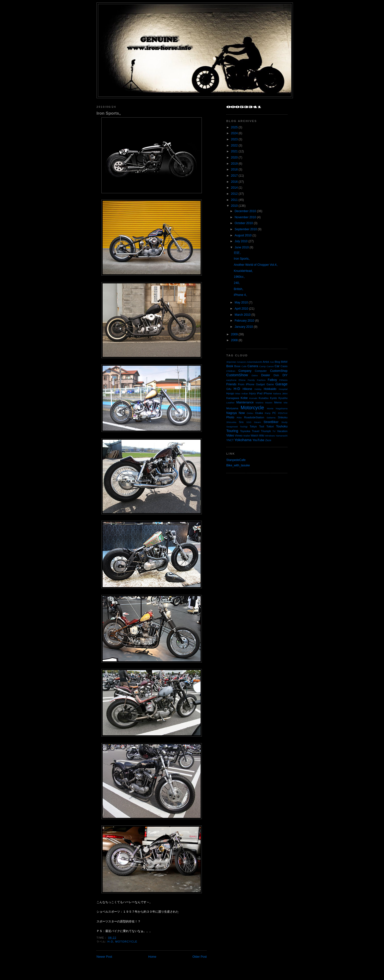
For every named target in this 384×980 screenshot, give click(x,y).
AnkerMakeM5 (254, 362)
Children (231, 371)
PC (274, 413)
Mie (286, 403)
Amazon (241, 362)
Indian (245, 393)
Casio (284, 366)
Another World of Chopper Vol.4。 (257, 265)
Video (230, 436)
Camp (263, 366)
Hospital (283, 389)
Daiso (255, 375)
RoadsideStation (254, 417)
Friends (231, 384)
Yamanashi (282, 436)
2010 (234, 206)
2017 (234, 176)
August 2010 (243, 235)
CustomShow (237, 375)
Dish (276, 375)
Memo (278, 402)
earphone (231, 380)
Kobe (244, 398)
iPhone (268, 393)
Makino (260, 403)
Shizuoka (231, 422)
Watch (255, 436)
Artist (266, 362)
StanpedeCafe (236, 460)
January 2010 (244, 327)
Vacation (282, 431)
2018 (234, 169)
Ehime (242, 380)
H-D (110, 942)
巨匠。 (238, 253)
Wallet (247, 436)
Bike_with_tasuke (238, 465)
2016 (234, 182)
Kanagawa (233, 398)
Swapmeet (232, 427)
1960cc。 (240, 277)
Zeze (268, 440)
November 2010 (245, 217)
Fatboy (272, 380)
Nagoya (232, 413)
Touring (232, 431)
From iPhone (246, 384)
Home (152, 957)
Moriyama (232, 408)
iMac (238, 393)
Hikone (247, 389)
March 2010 (243, 315)
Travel (255, 431)
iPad (260, 393)
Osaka (259, 413)
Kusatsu (264, 398)
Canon (270, 366)
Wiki (262, 436)
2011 (234, 200)
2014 (234, 188)
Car (277, 366)
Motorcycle (126, 942)
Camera (253, 366)
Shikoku (283, 417)
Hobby (258, 389)
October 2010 (244, 223)
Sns (241, 422)
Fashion (261, 380)
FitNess (283, 380)
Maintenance (245, 402)
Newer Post (104, 957)
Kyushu (283, 398)
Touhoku (282, 426)
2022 (234, 145)
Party (268, 413)
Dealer (265, 375)
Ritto (239, 417)
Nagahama (282, 408)
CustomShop (279, 371)
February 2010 (244, 321)
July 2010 (241, 241)
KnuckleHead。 (244, 271)
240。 (238, 283)
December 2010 (245, 211)
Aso (272, 362)
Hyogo (230, 393)
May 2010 (241, 302)
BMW (284, 362)
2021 (234, 151)
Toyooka (245, 431)
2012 (234, 194)
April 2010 (241, 309)
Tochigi (244, 427)
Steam (258, 422)
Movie (270, 408)
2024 (234, 133)
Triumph (266, 431)
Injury (252, 393)
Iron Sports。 (110, 113)
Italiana (277, 393)
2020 (234, 157)
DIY (285, 375)
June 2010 (242, 247)
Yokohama (243, 440)
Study (284, 422)
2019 (234, 164)
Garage (282, 384)
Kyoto (274, 398)
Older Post (200, 957)
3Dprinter (231, 362)
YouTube (258, 440)
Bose (237, 366)
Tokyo (253, 426)
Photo (230, 417)
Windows (270, 436)
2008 (234, 340)
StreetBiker (271, 422)
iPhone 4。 (241, 295)
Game (270, 384)
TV (274, 431)
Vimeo (239, 436)
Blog (277, 362)
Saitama (271, 417)
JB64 (285, 393)
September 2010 (246, 229)
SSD (249, 422)
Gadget (260, 384)
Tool (262, 426)
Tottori (270, 426)
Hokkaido (270, 389)
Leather (230, 403)
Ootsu (250, 413)
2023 (234, 139)
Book (230, 366)
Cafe (244, 366)
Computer (261, 371)
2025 (234, 127)
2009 (234, 334)
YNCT (230, 440)
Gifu (229, 389)
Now (242, 413)
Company (245, 371)
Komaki (253, 398)
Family (251, 380)
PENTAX (283, 413)
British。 (240, 289)
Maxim (269, 403)
